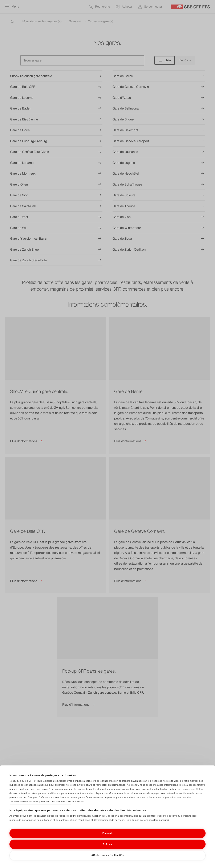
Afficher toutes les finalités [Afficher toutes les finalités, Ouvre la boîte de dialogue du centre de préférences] (107, 861)
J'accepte (107, 839)
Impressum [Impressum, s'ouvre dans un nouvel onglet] (78, 807)
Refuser (107, 850)
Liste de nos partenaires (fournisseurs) (147, 826)
